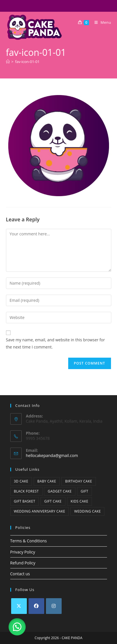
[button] (17, 627)
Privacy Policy (23, 552)
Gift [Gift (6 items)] (84, 491)
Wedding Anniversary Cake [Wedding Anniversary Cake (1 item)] (40, 511)
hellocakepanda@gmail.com (52, 455)
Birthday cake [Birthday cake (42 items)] (78, 481)
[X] (19, 606)
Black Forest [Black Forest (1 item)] (26, 491)
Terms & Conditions (29, 541)
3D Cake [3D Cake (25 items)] (21, 481)
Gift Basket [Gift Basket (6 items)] (25, 501)
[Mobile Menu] (101, 22)
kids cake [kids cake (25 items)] (80, 501)
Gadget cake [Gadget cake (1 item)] (60, 491)
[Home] (8, 62)
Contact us (20, 574)
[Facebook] (36, 606)
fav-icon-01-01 (27, 62)
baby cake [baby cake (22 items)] (47, 481)
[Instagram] (54, 606)
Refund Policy (23, 563)
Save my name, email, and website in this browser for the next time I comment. (56, 343)
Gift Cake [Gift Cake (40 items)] (53, 501)
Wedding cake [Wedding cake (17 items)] (87, 511)
